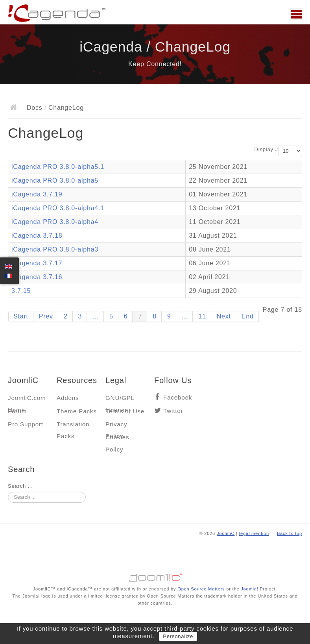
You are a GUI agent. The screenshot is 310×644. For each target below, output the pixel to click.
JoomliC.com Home (27, 400)
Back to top (290, 533)
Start (21, 316)
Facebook (178, 397)
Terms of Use (125, 411)
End (248, 316)
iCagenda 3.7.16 (37, 277)
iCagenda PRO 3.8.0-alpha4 (55, 222)
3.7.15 (21, 291)
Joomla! (249, 589)
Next (224, 316)
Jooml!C (155, 576)
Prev (46, 316)
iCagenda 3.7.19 (37, 194)
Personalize (178, 636)
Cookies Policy (117, 439)
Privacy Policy (116, 426)
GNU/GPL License (120, 400)
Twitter (173, 411)
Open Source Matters (201, 589)
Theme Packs (77, 411)
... (96, 316)
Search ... (20, 486)
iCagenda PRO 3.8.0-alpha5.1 (58, 167)
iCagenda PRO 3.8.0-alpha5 (55, 180)
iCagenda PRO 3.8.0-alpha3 (55, 249)
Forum (17, 411)
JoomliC (226, 533)
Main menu (296, 14)
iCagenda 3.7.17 (37, 263)
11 (202, 316)
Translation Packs (73, 426)
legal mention (254, 533)
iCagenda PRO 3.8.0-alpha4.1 (58, 208)
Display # (267, 149)
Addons (68, 398)
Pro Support (26, 424)
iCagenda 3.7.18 (37, 236)
